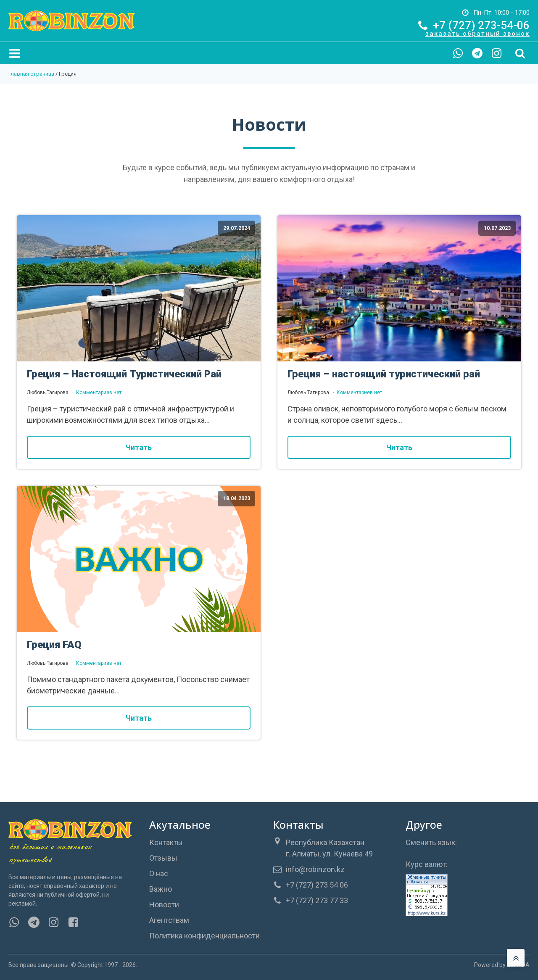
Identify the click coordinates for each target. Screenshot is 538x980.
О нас (159, 873)
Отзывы (163, 858)
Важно (161, 889)
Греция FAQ (54, 645)
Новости (164, 905)
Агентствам (169, 920)
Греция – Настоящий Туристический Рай (124, 374)
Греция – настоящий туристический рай (384, 374)
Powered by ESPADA (502, 965)
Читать (139, 447)
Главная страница (31, 74)
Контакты (166, 842)
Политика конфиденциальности (204, 936)
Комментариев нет (99, 393)
